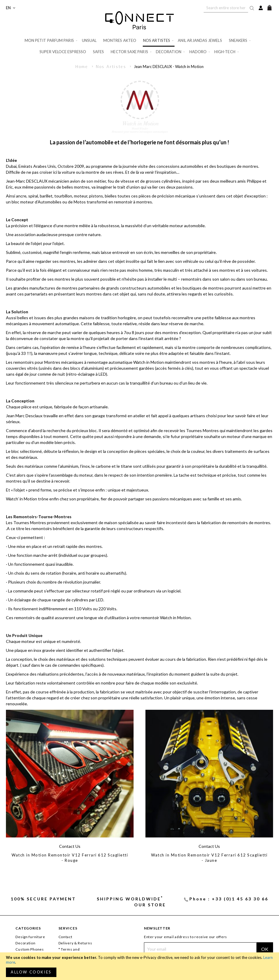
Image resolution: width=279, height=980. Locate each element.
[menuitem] (51, 41)
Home (83, 67)
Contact (65, 937)
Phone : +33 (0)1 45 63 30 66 (229, 899)
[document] (139, 966)
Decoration (25, 943)
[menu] (139, 46)
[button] (11, 8)
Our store (150, 905)
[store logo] (139, 20)
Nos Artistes (112, 67)
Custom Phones (30, 949)
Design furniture (30, 937)
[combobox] (226, 8)
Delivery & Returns (75, 943)
